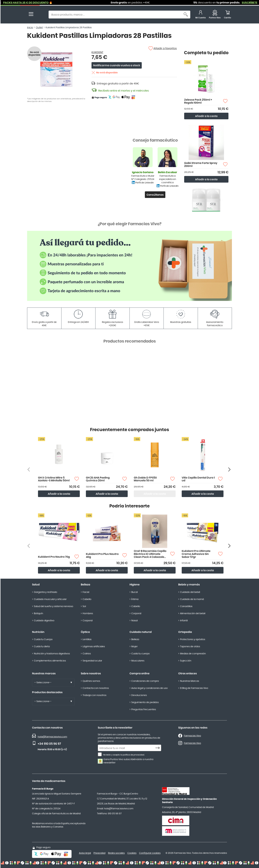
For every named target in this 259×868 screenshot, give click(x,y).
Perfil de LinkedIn (145, 183)
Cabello (87, 599)
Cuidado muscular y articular (50, 599)
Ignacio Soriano (143, 172)
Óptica (85, 632)
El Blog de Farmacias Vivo (194, 688)
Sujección (186, 661)
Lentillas (87, 639)
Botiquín (38, 614)
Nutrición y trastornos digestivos (52, 654)
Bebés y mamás (189, 585)
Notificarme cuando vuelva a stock (117, 65)
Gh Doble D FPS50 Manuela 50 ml (145, 479)
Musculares (138, 661)
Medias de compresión (193, 654)
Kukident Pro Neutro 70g (54, 557)
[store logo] (40, 15)
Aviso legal (85, 853)
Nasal (134, 621)
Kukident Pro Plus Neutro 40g (102, 556)
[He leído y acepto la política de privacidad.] (100, 754)
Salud (36, 585)
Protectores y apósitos (193, 639)
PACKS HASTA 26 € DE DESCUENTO (35, 3)
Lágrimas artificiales (94, 647)
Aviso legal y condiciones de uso (149, 688)
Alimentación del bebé (193, 614)
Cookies (132, 853)
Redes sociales (116, 853)
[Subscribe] (158, 748)
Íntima (135, 599)
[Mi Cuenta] (201, 15)
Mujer (134, 647)
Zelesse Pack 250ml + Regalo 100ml (198, 101)
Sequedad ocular (92, 661)
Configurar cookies (150, 853)
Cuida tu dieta (42, 647)
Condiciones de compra (145, 681)
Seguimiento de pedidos (145, 702)
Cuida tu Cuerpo (43, 639)
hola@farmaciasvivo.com (52, 737)
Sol (84, 606)
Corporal (88, 621)
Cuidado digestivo (44, 621)
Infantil (184, 621)
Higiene (135, 585)
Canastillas (186, 606)
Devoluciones (139, 695)
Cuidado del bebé (190, 592)
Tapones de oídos (190, 647)
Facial (86, 592)
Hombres (88, 614)
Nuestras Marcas (190, 681)
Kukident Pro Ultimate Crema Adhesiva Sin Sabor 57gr (196, 554)
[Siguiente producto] (230, 470)
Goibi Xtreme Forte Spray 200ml (201, 165)
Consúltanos (155, 195)
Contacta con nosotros (96, 688)
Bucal (134, 592)
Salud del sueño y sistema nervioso (54, 606)
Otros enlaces (188, 674)
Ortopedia (185, 632)
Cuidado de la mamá (192, 599)
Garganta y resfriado (46, 592)
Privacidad (99, 853)
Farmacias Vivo (192, 736)
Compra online (139, 674)
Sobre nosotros (91, 674)
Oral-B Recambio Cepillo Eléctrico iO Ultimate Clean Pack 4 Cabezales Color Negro (150, 554)
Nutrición (38, 632)
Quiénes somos (91, 681)
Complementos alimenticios (50, 661)
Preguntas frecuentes (144, 710)
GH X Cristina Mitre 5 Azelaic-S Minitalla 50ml (54, 479)
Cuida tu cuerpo (140, 654)
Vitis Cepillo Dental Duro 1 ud (198, 479)
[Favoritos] (215, 15)
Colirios (87, 654)
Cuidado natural (141, 632)
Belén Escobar (167, 172)
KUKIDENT (97, 52)
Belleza (85, 585)
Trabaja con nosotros (94, 695)
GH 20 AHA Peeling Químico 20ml (98, 479)
